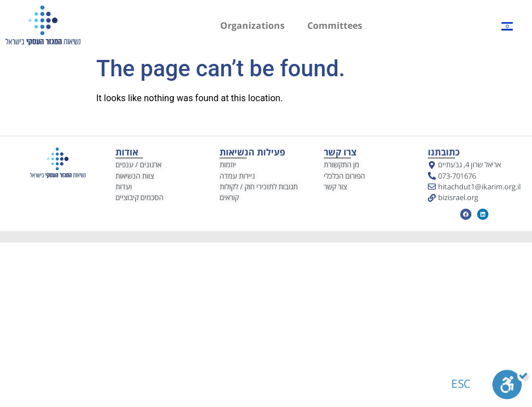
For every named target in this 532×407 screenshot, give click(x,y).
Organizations (252, 25)
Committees (335, 25)
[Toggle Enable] (511, 387)
